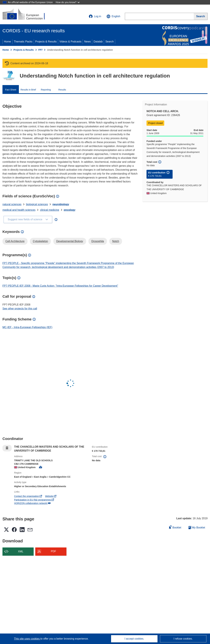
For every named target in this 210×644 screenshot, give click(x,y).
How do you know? (68, 2)
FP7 (41, 50)
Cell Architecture (15, 241)
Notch (116, 241)
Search (110, 42)
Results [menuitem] (62, 90)
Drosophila (98, 241)
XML (21, 551)
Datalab (98, 42)
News (87, 42)
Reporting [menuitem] (46, 90)
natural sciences (12, 204)
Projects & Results (46, 42)
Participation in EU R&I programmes (34, 500)
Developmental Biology (70, 241)
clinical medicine (50, 210)
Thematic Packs (23, 42)
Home (7, 42)
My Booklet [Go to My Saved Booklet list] (197, 528)
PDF (53, 551)
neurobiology (61, 204)
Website (51, 496)
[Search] (201, 16)
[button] (113, 16)
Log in (95, 16)
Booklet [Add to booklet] (175, 527)
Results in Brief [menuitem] (28, 90)
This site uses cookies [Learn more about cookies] (27, 639)
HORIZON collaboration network (32, 503)
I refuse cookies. (183, 639)
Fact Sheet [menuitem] (11, 90)
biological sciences (37, 204)
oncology (69, 210)
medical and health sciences (19, 210)
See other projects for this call (20, 309)
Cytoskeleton (40, 241)
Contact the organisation (28, 496)
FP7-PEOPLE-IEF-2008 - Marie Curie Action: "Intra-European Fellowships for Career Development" (60, 286)
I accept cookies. (134, 639)
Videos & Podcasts (70, 42)
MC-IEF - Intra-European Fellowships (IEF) (27, 327)
